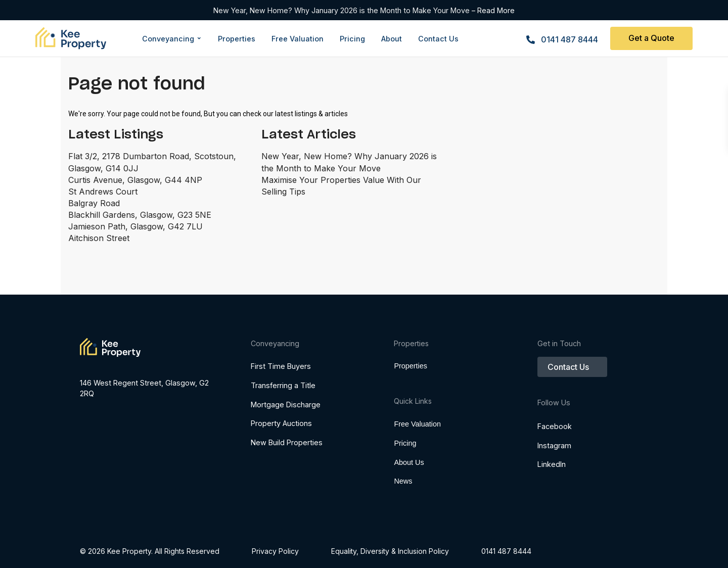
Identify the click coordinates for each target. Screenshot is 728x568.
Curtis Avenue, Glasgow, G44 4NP (135, 180)
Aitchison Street (99, 238)
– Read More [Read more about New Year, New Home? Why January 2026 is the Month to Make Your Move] (493, 10)
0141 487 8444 (570, 39)
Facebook (555, 440)
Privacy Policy (275, 551)
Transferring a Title (283, 385)
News (403, 500)
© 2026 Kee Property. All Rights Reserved (150, 551)
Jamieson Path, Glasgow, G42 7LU (135, 226)
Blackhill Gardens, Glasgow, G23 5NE (140, 215)
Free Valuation (417, 443)
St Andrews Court (103, 192)
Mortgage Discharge (286, 405)
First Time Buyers (281, 366)
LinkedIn (552, 478)
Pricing (405, 462)
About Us (409, 482)
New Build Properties (287, 442)
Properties (411, 366)
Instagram (554, 460)
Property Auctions (281, 423)
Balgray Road (94, 203)
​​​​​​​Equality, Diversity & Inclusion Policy (390, 551)
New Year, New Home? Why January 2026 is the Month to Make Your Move (343, 10)
